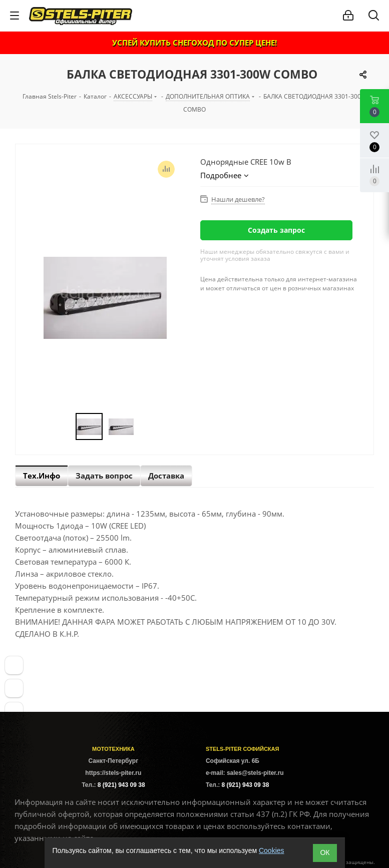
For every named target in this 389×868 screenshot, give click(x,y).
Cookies (272, 850)
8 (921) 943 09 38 (121, 785)
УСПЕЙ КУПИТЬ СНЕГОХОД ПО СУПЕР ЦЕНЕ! (194, 43)
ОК (325, 852)
